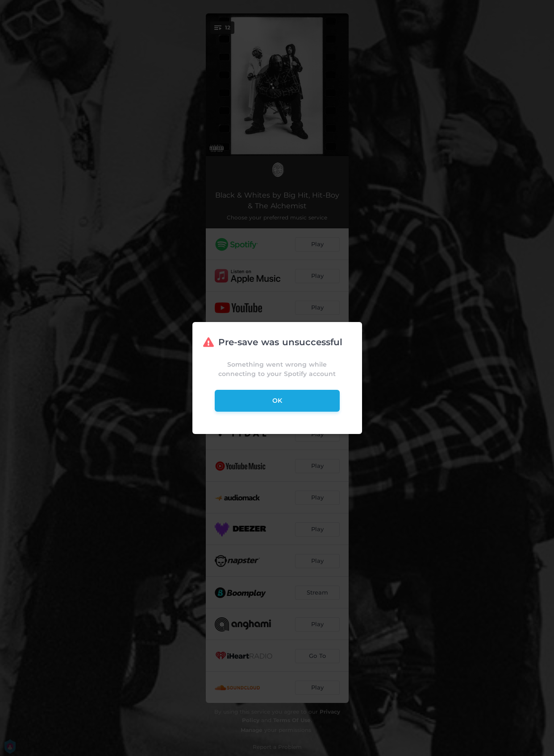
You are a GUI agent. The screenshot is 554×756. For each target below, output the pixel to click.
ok (277, 401)
